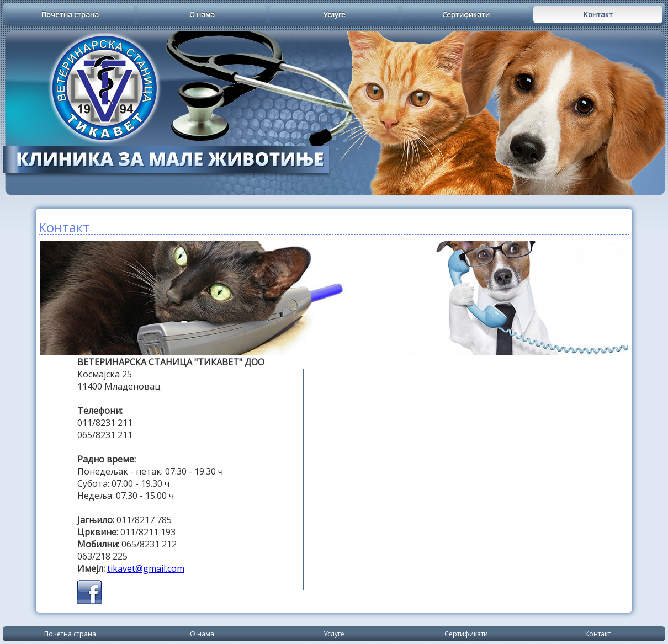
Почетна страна (70, 14)
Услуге (334, 14)
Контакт (598, 14)
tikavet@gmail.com (146, 568)
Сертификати (466, 14)
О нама (202, 14)
